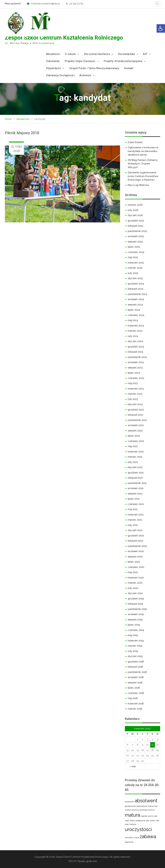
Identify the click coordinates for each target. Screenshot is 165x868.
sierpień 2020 (135, 557)
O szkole (70, 54)
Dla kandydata (126, 54)
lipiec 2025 (134, 247)
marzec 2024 (135, 331)
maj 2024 (133, 320)
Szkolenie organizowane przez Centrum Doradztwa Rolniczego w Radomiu (143, 176)
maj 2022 (133, 446)
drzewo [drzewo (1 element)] (128, 810)
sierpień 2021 (135, 494)
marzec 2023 (135, 394)
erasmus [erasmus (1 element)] (135, 810)
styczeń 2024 (135, 341)
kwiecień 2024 (136, 326)
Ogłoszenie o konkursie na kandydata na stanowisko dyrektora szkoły (143, 151)
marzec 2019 (135, 646)
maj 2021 (133, 509)
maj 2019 (133, 635)
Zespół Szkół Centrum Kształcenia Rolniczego (64, 38)
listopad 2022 (135, 415)
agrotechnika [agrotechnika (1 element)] (130, 806)
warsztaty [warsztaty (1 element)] (129, 837)
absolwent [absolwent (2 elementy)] (146, 801)
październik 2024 (137, 294)
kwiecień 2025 (136, 263)
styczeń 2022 (135, 467)
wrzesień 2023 (136, 362)
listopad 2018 (135, 667)
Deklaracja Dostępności (60, 75)
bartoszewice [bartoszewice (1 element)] (142, 806)
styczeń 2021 (135, 530)
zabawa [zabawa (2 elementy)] (148, 836)
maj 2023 (133, 383)
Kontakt (129, 68)
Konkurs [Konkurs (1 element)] (151, 810)
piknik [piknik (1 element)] (151, 816)
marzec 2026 (135, 205)
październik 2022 (137, 420)
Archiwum (85, 75)
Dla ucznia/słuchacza (97, 54)
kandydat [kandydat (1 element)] (143, 810)
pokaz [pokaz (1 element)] (132, 821)
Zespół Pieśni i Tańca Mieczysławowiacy (94, 68)
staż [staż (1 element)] (158, 821)
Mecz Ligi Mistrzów (138, 185)
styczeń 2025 (135, 278)
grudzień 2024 (136, 284)
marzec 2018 (135, 709)
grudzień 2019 (136, 599)
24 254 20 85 (76, 4)
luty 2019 (133, 651)
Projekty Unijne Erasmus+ (80, 61)
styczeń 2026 (135, 215)
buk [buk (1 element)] (156, 806)
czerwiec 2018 (136, 693)
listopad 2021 (135, 478)
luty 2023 (133, 399)
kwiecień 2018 (136, 704)
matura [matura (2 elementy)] (132, 815)
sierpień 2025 (135, 242)
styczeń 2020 (135, 593)
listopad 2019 (135, 604)
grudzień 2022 (136, 410)
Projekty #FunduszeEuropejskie (123, 61)
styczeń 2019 (135, 656)
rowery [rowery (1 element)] (153, 821)
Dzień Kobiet (135, 142)
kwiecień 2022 (136, 452)
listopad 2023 (135, 352)
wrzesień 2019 (136, 614)
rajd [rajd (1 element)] (147, 821)
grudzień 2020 (136, 536)
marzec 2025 (135, 268)
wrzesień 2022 (136, 425)
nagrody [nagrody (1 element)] (144, 816)
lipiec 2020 (134, 562)
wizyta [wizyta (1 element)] (136, 837)
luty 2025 (133, 273)
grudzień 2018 (136, 662)
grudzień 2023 (136, 347)
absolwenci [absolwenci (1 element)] (130, 802)
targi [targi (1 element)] (127, 824)
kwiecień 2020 (136, 578)
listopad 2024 (136, 289)
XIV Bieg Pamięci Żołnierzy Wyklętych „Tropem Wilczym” (143, 164)
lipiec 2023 (134, 373)
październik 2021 (137, 483)
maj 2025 (133, 257)
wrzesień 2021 (136, 488)
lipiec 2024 (134, 310)
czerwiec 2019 (136, 630)
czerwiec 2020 (136, 567)
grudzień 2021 (136, 473)
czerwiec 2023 (136, 378)
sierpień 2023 (135, 368)
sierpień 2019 (135, 620)
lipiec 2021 (134, 499)
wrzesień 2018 (136, 677)
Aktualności (53, 54)
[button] (161, 28)
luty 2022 (133, 462)
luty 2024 (133, 336)
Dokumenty (53, 61)
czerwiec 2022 (136, 441)
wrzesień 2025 (136, 236)
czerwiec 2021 (136, 504)
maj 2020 (133, 572)
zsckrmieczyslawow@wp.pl (45, 4)
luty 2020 (133, 588)
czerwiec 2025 (136, 252)
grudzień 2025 (136, 221)
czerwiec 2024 (136, 315)
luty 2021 (133, 525)
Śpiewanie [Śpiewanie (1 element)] (129, 842)
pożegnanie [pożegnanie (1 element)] (140, 821)
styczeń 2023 (135, 404)
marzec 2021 (135, 520)
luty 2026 (133, 210)
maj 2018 (133, 698)
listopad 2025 (135, 226)
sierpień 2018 (135, 683)
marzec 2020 (135, 583)
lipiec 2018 (134, 688)
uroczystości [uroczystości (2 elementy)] (138, 829)
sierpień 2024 (135, 305)
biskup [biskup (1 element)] (151, 806)
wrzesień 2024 (136, 299)
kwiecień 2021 (136, 515)
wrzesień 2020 (136, 551)
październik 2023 (137, 357)
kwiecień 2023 (136, 389)
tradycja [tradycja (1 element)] (133, 824)
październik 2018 (137, 672)
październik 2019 (137, 609)
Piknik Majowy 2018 (22, 133)
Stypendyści (54, 68)
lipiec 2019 (134, 625)
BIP (145, 54)
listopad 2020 (136, 541)
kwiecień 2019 (136, 641)
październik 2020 (137, 546)
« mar (133, 766)
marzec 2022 (135, 457)
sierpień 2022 (135, 431)
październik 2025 (137, 231)
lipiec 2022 (134, 436)
